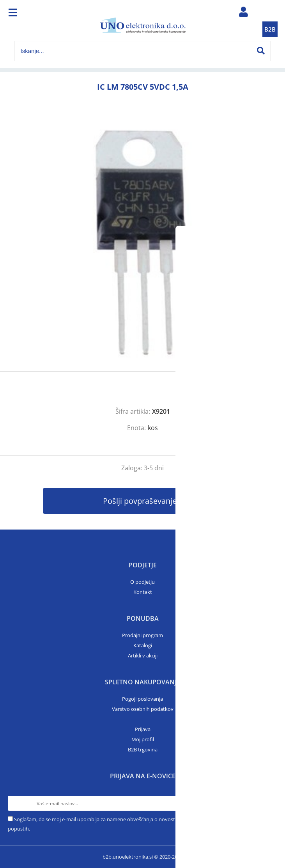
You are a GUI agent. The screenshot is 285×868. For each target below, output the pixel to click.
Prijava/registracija (243, 14)
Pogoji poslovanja (142, 699)
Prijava (143, 729)
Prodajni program (142, 635)
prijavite (264, 385)
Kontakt (143, 592)
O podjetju (142, 582)
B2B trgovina (143, 749)
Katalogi (143, 645)
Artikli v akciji (143, 655)
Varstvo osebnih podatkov (143, 709)
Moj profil (143, 739)
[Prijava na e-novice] (270, 803)
